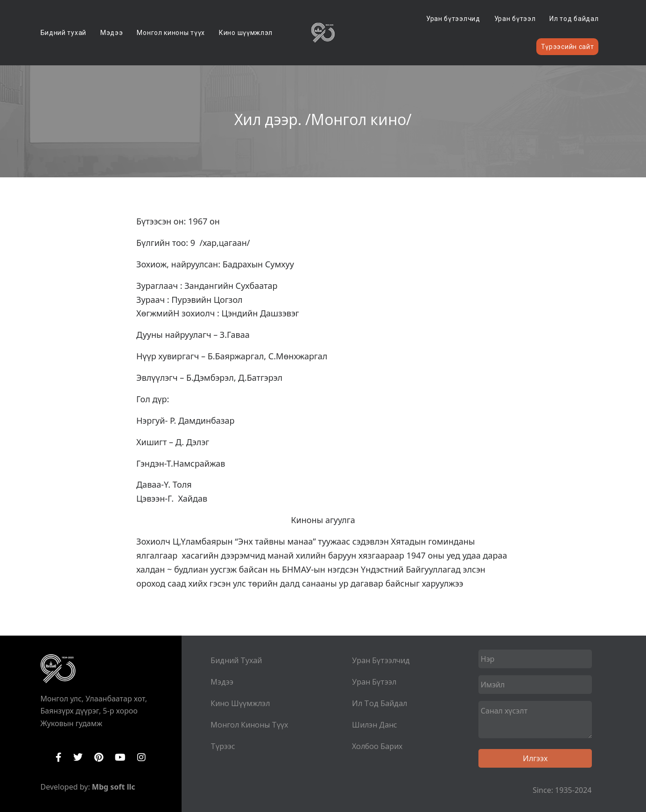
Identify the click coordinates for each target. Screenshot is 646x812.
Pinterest (99, 757)
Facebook (59, 757)
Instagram (141, 757)
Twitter (78, 757)
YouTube (120, 757)
